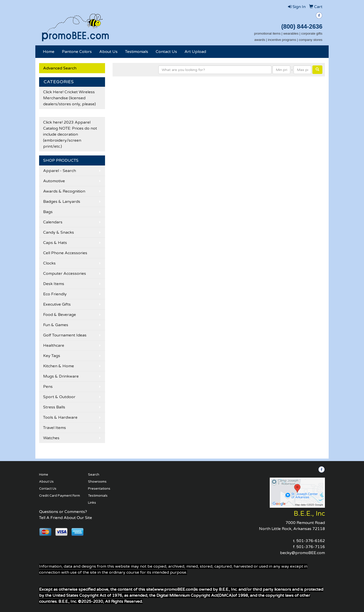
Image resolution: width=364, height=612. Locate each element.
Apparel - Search (60, 171)
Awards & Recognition (64, 191)
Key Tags (52, 356)
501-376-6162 (311, 541)
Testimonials (137, 52)
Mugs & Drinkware (61, 376)
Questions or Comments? (63, 512)
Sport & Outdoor (59, 397)
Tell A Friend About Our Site (66, 518)
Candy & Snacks (59, 232)
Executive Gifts (57, 304)
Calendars (53, 222)
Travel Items (55, 428)
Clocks (49, 263)
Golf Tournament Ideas (65, 335)
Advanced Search (60, 68)
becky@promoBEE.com (302, 553)
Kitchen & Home (59, 366)
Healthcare (54, 345)
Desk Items (54, 284)
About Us (108, 52)
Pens (48, 387)
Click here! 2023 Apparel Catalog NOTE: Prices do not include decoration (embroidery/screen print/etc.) (70, 134)
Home (49, 52)
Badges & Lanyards (62, 202)
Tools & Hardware (60, 417)
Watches (51, 438)
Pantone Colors (77, 52)
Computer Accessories (65, 274)
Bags (48, 212)
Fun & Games (56, 325)
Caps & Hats (55, 243)
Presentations (99, 489)
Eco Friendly (55, 294)
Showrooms (97, 482)
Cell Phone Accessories (65, 253)
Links (92, 503)
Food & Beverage (60, 315)
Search (94, 475)
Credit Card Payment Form (60, 496)
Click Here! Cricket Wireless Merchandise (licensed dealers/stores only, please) (69, 98)
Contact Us (166, 52)
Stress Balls (54, 407)
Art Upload (195, 52)
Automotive (54, 181)
